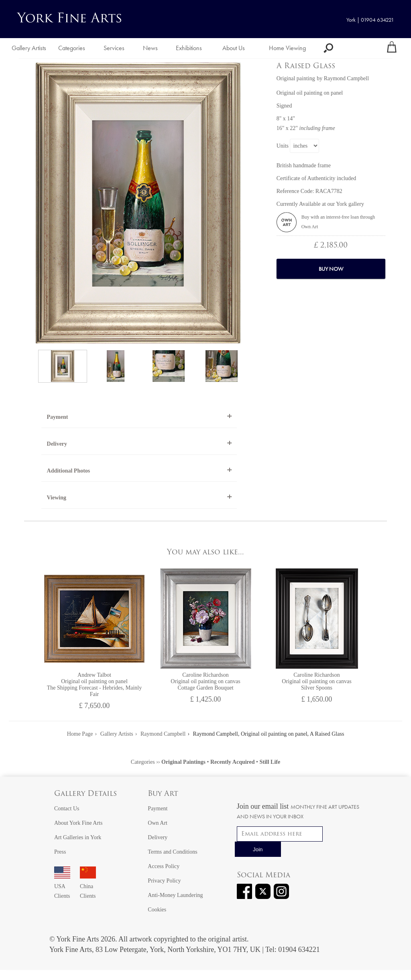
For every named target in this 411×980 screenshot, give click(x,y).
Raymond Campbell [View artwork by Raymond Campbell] (346, 78)
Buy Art (163, 794)
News (150, 48)
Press (60, 852)
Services (114, 48)
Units (283, 146)
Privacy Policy (164, 881)
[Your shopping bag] (392, 48)
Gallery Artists (29, 48)
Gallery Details (85, 794)
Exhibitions (189, 48)
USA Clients (62, 886)
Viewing (57, 498)
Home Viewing (287, 48)
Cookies (157, 910)
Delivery (57, 444)
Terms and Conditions (172, 852)
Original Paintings (183, 762)
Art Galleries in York (78, 837)
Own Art (158, 823)
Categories (72, 48)
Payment (58, 417)
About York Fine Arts (78, 823)
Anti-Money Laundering (175, 895)
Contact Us (67, 809)
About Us (234, 48)
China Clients (88, 886)
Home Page (80, 734)
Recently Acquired (233, 762)
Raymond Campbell (163, 734)
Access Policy (164, 866)
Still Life (270, 762)
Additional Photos (69, 471)
